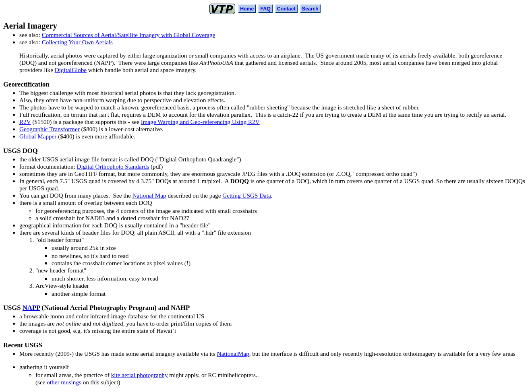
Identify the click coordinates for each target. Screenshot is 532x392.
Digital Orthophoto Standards (113, 166)
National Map (149, 195)
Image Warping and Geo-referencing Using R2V (200, 122)
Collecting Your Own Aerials (77, 42)
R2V (25, 122)
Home (247, 9)
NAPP (31, 308)
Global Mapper (38, 136)
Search (310, 9)
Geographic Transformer (50, 129)
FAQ (265, 9)
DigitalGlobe (71, 70)
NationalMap (233, 354)
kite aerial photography (140, 375)
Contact (286, 9)
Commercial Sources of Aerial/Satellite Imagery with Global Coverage (129, 35)
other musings (64, 382)
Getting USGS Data (247, 195)
